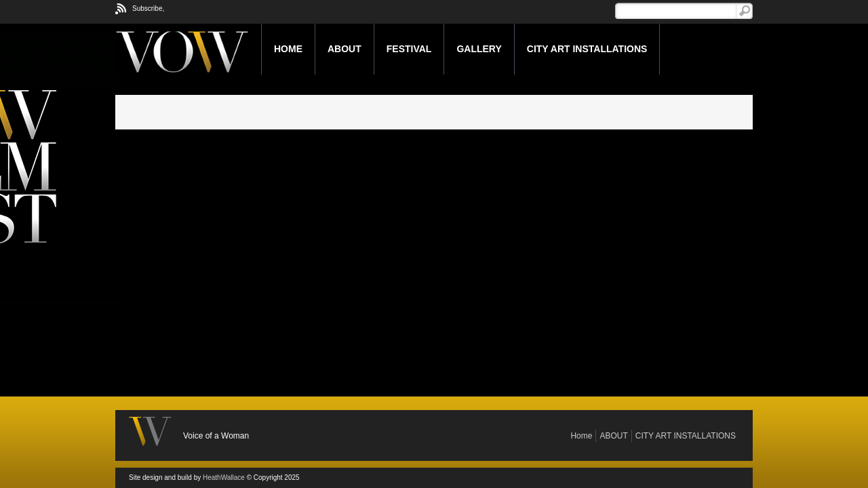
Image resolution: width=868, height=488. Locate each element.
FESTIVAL (409, 49)
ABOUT (344, 49)
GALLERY (479, 49)
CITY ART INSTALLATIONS (587, 49)
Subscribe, (148, 8)
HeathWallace (224, 477)
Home (288, 49)
